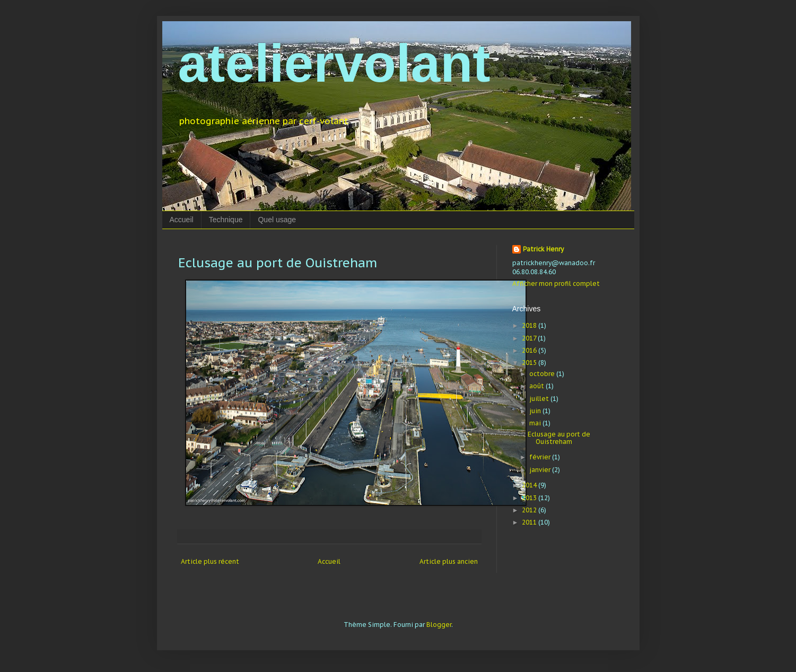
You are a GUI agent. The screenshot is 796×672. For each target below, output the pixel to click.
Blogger (439, 625)
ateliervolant (334, 63)
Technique (226, 220)
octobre (543, 374)
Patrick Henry (543, 249)
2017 (530, 338)
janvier (541, 470)
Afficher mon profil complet (556, 283)
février (541, 457)
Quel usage (277, 220)
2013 (530, 498)
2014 (530, 485)
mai (536, 423)
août (537, 386)
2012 (530, 510)
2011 (530, 522)
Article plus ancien (449, 561)
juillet (540, 399)
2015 (530, 363)
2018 (530, 325)
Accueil (182, 220)
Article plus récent (210, 561)
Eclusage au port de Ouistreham (559, 438)
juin (536, 411)
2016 (530, 350)
